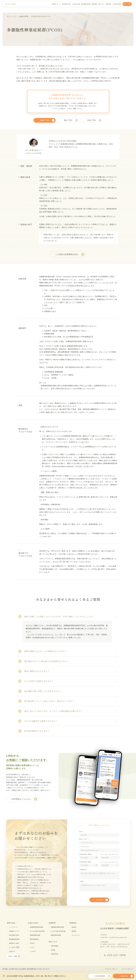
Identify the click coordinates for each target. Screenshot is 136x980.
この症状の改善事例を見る (67, 254)
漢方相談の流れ (67, 4)
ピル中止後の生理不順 (37, 931)
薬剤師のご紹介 (14, 943)
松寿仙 (74, 927)
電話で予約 (68, 120)
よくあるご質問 (14, 947)
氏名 (81, 831)
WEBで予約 (45, 120)
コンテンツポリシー (127, 969)
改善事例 (94, 4)
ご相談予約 (124, 976)
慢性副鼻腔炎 (34, 939)
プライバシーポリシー (111, 969)
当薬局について (56, 4)
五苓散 (53, 950)
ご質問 (81, 882)
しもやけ (33, 951)
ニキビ (32, 947)
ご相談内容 (83, 870)
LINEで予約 (91, 120)
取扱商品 (109, 4)
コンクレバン (76, 935)
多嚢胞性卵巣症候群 (36, 927)
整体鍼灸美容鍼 (86, 4)
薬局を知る (11, 923)
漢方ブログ (101, 4)
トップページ (13, 927)
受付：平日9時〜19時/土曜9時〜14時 (109, 855)
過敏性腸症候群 (35, 935)
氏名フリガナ (83, 839)
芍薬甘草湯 (54, 954)
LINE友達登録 (117, 4)
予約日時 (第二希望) (85, 862)
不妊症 (32, 943)
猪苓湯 (74, 931)
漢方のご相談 (127, 4)
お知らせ (12, 951)
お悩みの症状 (76, 4)
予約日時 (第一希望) (85, 854)
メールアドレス (84, 847)
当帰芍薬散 (54, 946)
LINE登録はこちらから (21, 799)
